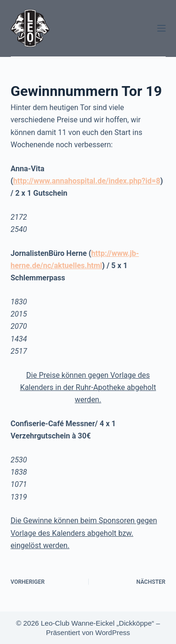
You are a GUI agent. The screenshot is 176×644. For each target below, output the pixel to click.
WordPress (113, 632)
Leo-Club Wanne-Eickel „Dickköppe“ (97, 623)
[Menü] (161, 28)
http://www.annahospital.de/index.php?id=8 (87, 181)
